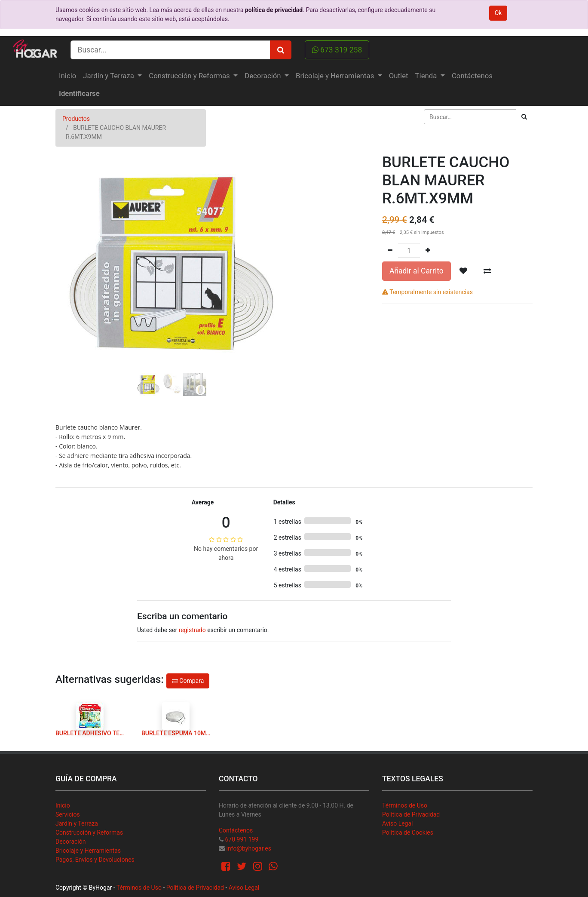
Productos (76, 119)
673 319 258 (337, 50)
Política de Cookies (408, 832)
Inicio (63, 805)
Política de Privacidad (411, 814)
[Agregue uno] (428, 250)
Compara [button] (188, 681)
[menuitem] (67, 76)
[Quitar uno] (390, 250)
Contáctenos (236, 830)
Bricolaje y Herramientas (88, 851)
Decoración (70, 842)
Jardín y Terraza (77, 823)
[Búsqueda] (524, 117)
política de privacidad (274, 10)
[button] (73, 240)
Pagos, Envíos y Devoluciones (95, 860)
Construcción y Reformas (89, 832)
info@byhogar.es (248, 848)
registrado (192, 630)
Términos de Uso (405, 805)
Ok (498, 13)
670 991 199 (242, 839)
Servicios (68, 814)
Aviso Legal (398, 823)
